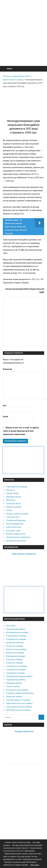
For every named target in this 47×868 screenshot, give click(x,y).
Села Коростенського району (19, 707)
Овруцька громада (14, 659)
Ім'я (5, 405)
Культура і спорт (13, 530)
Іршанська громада (15, 642)
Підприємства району (16, 680)
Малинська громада (15, 653)
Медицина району (14, 683)
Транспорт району (14, 696)
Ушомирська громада (16, 669)
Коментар (7, 369)
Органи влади (12, 493)
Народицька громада (16, 656)
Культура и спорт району (17, 690)
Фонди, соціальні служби (17, 514)
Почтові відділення (15, 524)
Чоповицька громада (15, 673)
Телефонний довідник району (19, 676)
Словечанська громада (16, 666)
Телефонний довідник (16, 520)
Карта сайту (35, 865)
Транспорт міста (13, 503)
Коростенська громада (16, 649)
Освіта (9, 510)
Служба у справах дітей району (20, 693)
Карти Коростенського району (19, 703)
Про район (11, 626)
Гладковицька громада (16, 636)
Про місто (11, 490)
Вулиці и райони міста (16, 534)
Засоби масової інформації (18, 537)
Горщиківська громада (16, 639)
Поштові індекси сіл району (18, 700)
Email (5, 416)
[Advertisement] (23, 39)
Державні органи (14, 497)
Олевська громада (14, 663)
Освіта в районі (13, 686)
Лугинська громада (15, 646)
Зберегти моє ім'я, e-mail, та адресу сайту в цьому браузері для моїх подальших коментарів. (21, 431)
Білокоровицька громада (17, 632)
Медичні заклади (14, 507)
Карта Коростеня (14, 527)
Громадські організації (16, 541)
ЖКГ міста (11, 500)
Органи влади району (16, 629)
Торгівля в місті (13, 517)
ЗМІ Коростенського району (18, 710)
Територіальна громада (17, 487)
